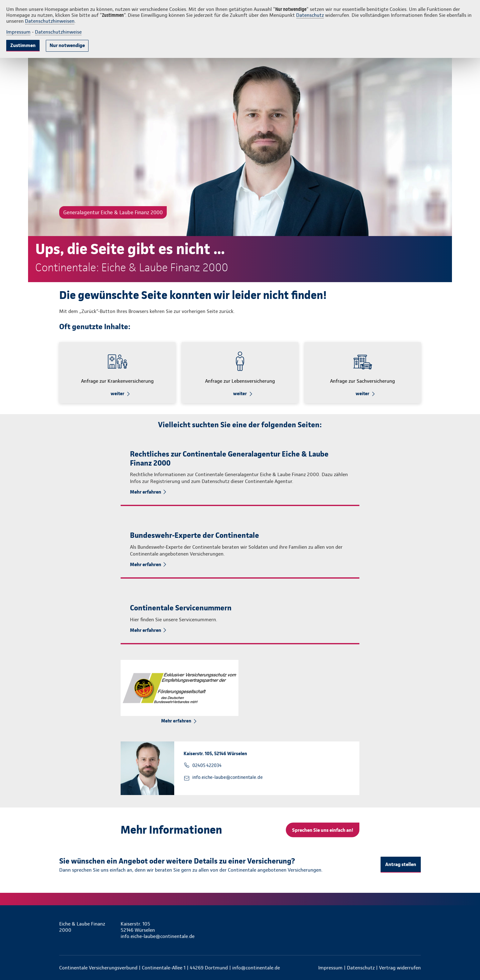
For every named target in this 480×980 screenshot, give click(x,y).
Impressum (18, 32)
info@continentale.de (256, 968)
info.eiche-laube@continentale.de (228, 777)
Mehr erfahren (146, 492)
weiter (118, 394)
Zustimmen (23, 45)
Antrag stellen (401, 864)
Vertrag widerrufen (400, 968)
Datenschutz (310, 15)
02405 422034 (207, 765)
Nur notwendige (67, 45)
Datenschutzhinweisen (50, 21)
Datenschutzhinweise (58, 32)
